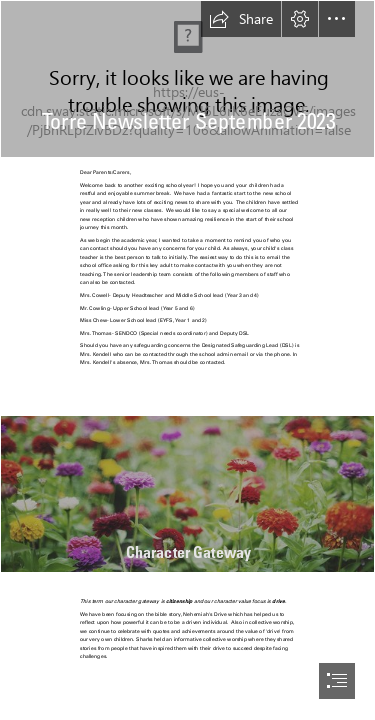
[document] (187, 360)
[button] (241, 19)
